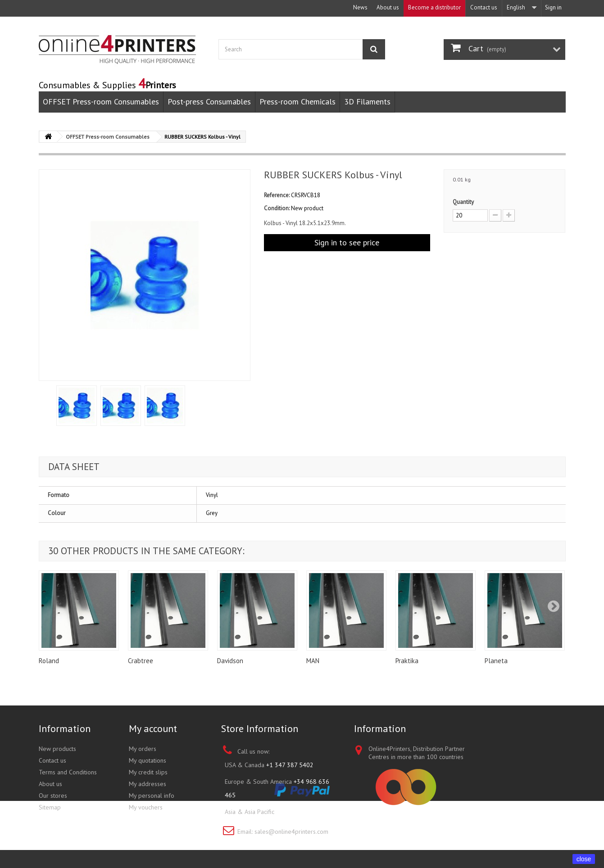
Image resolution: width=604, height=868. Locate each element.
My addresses (148, 784)
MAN (313, 661)
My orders (143, 749)
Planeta (496, 661)
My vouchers (146, 807)
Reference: (277, 195)
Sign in (553, 7)
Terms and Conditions (68, 772)
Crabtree (141, 661)
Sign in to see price (347, 242)
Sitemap (50, 807)
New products (57, 749)
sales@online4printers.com (291, 832)
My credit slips (148, 772)
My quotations (148, 760)
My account (153, 728)
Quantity (463, 202)
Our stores (53, 796)
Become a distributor (434, 7)
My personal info (152, 796)
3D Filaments (367, 102)
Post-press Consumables (209, 102)
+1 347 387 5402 (290, 765)
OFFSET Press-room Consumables (101, 102)
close (584, 859)
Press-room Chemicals (297, 102)
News (360, 7)
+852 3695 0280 (299, 812)
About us (388, 7)
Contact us (484, 7)
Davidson (230, 661)
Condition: (277, 208)
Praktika (407, 661)
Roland (49, 661)
